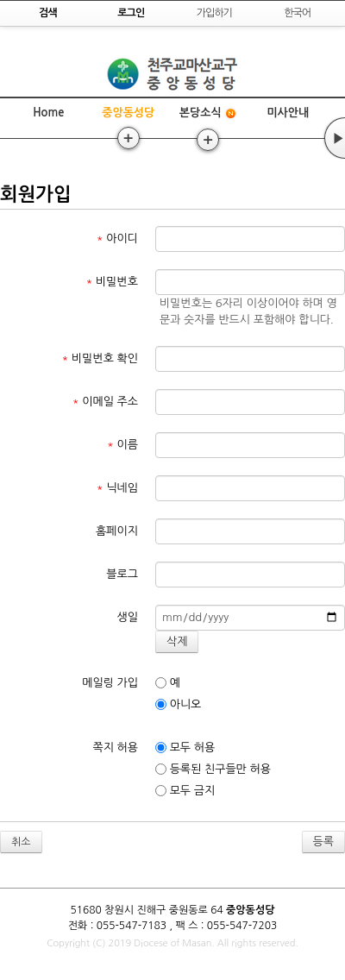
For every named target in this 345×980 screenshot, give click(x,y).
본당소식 (208, 113)
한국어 (297, 13)
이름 (122, 445)
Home (48, 113)
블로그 (122, 574)
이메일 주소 (105, 402)
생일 (128, 617)
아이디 (117, 239)
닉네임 (117, 488)
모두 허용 (185, 748)
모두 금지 (185, 791)
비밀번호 (112, 282)
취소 (21, 842)
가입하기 (214, 13)
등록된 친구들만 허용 (213, 770)
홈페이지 (117, 531)
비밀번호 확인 (100, 358)
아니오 (178, 705)
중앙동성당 (128, 113)
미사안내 (288, 113)
